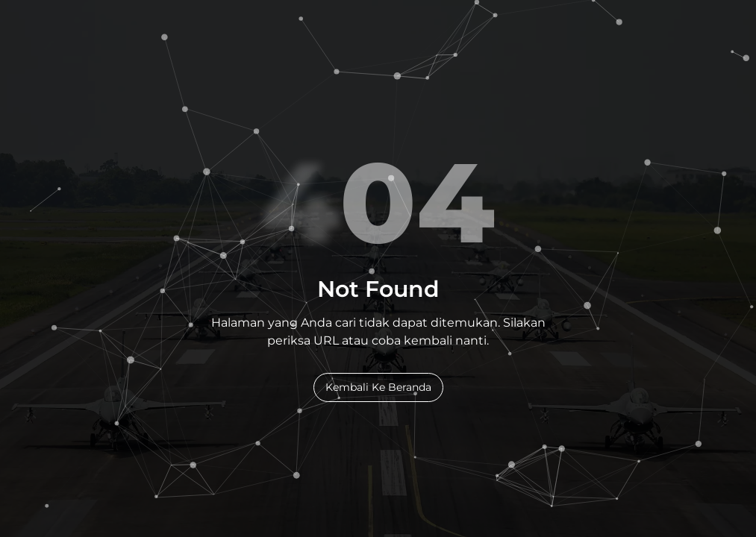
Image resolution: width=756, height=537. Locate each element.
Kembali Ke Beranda (378, 387)
